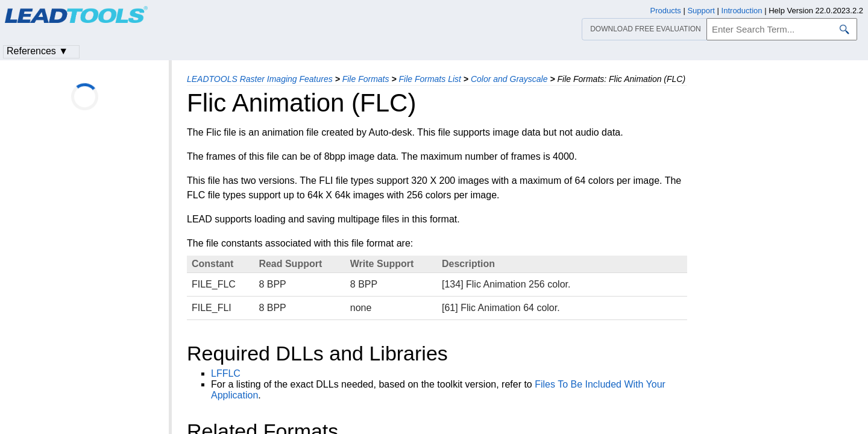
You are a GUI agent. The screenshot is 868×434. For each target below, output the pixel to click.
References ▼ (37, 51)
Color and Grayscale (509, 79)
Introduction (742, 11)
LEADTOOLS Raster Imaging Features (260, 79)
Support (701, 11)
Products (666, 11)
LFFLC (226, 373)
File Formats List (429, 79)
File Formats (366, 79)
